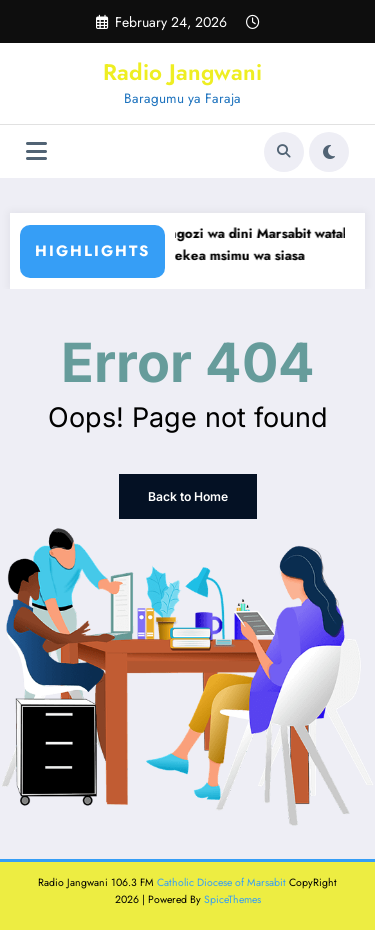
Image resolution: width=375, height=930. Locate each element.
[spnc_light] (329, 152)
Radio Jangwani (182, 72)
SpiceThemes (232, 899)
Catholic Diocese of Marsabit (221, 882)
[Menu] (36, 151)
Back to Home (188, 496)
